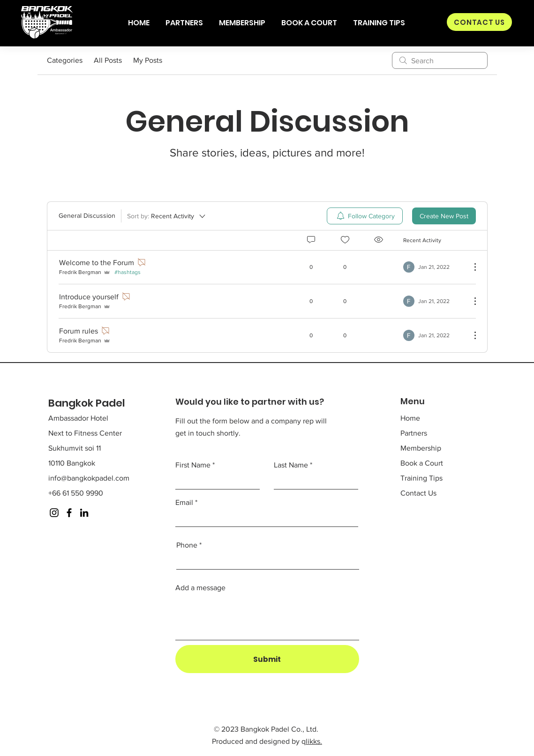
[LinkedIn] (84, 513)
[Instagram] (54, 513)
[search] (440, 60)
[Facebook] (69, 513)
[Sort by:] (167, 216)
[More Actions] (470, 267)
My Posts (148, 60)
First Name (193, 465)
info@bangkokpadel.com (89, 478)
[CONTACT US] (479, 22)
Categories (65, 60)
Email (184, 503)
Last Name (291, 465)
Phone (187, 545)
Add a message (200, 588)
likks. (314, 741)
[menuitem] (365, 216)
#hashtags (128, 272)
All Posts (108, 60)
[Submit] (267, 659)
